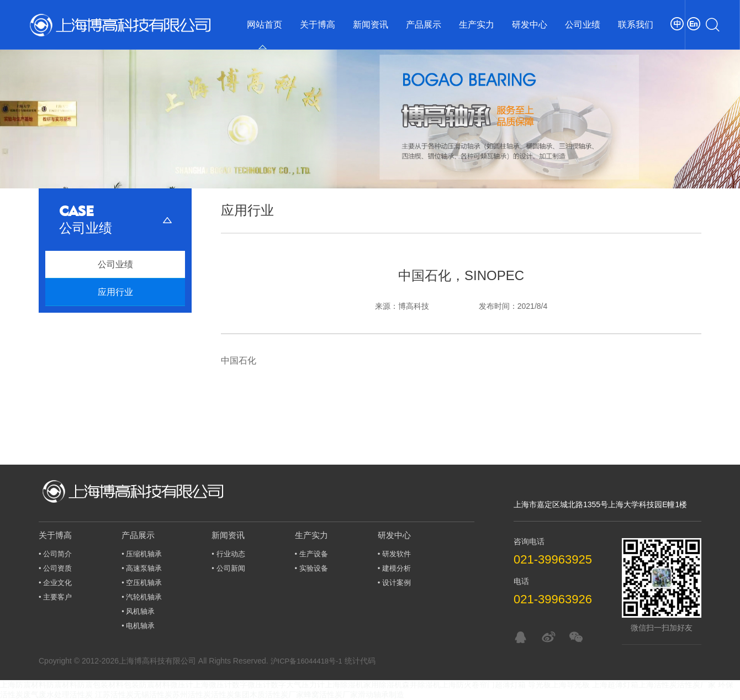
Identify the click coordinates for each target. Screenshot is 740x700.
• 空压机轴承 (142, 583)
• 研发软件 (394, 554)
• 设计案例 (394, 583)
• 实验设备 (311, 568)
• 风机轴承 (138, 611)
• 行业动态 (228, 554)
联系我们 (636, 25)
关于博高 (318, 25)
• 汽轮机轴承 (142, 597)
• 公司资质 (55, 568)
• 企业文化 (55, 583)
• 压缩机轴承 (142, 554)
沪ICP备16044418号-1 (306, 661)
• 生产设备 (311, 554)
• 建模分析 (394, 568)
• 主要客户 (55, 597)
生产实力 (477, 25)
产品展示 (424, 25)
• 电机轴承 (138, 626)
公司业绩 (583, 25)
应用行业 (115, 292)
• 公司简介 (55, 554)
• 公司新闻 (228, 568)
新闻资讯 (371, 25)
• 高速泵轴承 (142, 568)
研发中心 (530, 25)
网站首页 (265, 25)
